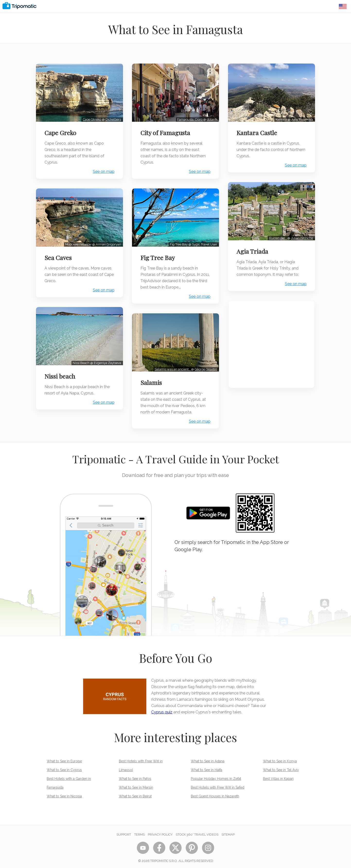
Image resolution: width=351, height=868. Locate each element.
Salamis (152, 380)
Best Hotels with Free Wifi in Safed (218, 785)
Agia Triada (253, 250)
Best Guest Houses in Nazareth (215, 794)
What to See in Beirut (135, 794)
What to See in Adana (208, 759)
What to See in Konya (280, 759)
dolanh (211, 119)
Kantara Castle (258, 132)
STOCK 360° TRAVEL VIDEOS (197, 832)
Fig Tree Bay (158, 256)
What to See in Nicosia (64, 794)
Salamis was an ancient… (172, 367)
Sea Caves (59, 256)
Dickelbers (113, 119)
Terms (139, 832)
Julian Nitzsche (301, 236)
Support (124, 832)
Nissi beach (61, 374)
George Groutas (205, 367)
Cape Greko (61, 132)
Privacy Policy (160, 832)
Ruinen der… (277, 236)
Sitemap (228, 832)
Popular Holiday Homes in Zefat (216, 776)
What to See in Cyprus (64, 767)
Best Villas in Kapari (278, 776)
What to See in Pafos (135, 776)
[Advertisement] (272, 343)
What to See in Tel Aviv (281, 767)
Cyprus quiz (162, 710)
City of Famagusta (166, 132)
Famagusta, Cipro (189, 119)
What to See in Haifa (206, 767)
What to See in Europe (64, 759)
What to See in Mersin (136, 785)
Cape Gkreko (92, 119)
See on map (103, 171)
